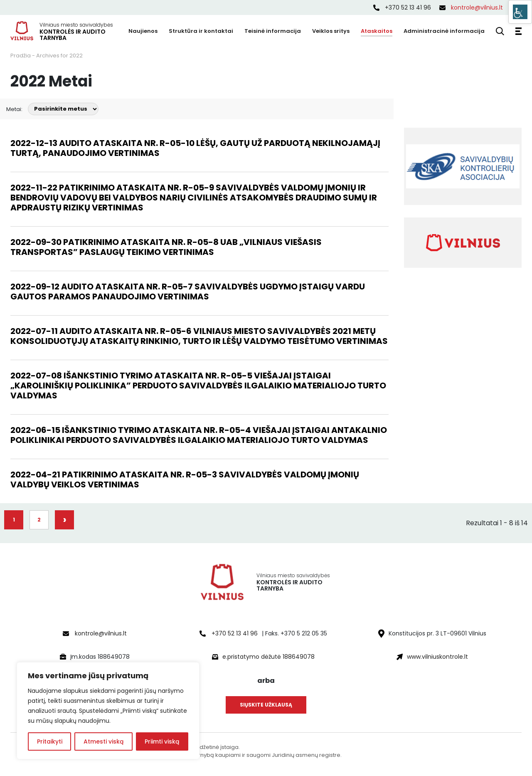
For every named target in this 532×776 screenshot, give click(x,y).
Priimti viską (162, 741)
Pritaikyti (50, 741)
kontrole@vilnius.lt (471, 7)
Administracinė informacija (444, 31)
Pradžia (21, 56)
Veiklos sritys (331, 31)
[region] (108, 711)
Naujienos (143, 31)
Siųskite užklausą (266, 705)
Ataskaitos (377, 31)
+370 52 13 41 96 (402, 7)
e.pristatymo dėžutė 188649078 (268, 657)
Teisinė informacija (273, 31)
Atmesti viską (103, 741)
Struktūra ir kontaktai (201, 31)
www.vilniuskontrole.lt (437, 657)
